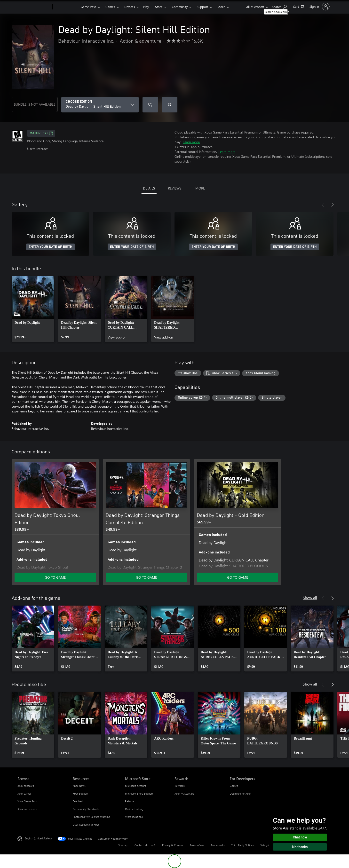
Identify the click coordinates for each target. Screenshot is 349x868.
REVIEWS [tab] (175, 188)
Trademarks (218, 845)
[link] (33, 309)
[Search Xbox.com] (279, 6)
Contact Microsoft (145, 845)
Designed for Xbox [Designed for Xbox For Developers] (240, 793)
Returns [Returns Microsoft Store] (130, 801)
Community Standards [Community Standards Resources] (86, 809)
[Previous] (323, 205)
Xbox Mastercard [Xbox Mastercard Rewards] (184, 793)
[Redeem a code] (170, 105)
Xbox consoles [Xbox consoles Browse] (26, 786)
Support (202, 7)
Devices (130, 7)
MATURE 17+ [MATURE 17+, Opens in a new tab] (41, 133)
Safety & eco (268, 845)
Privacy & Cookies (173, 845)
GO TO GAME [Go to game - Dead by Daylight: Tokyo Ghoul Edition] (55, 577)
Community (180, 7)
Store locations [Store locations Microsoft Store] (134, 817)
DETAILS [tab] (149, 188)
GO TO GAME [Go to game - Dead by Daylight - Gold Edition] (238, 577)
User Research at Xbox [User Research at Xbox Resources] (86, 825)
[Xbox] (66, 7)
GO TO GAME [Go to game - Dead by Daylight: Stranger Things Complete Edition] (146, 577)
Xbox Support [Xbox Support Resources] (80, 793)
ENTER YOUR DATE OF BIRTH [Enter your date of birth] (51, 247)
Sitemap (123, 845)
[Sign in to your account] (319, 7)
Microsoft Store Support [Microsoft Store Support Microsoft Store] (139, 793)
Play (146, 7)
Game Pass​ (88, 7)
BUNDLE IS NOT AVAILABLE (35, 104)
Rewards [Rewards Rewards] (180, 786)
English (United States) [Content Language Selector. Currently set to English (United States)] (38, 838)
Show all (310, 598)
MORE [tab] (200, 188)
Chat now (300, 837)
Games (110, 7)
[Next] (333, 205)
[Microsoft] (34, 7)
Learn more (191, 142)
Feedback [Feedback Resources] (78, 801)
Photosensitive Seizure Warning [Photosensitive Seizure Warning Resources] (91, 817)
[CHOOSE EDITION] (100, 105)
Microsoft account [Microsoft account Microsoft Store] (136, 786)
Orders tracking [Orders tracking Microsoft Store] (134, 809)
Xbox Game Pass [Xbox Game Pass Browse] (27, 801)
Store (159, 7)
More (221, 7)
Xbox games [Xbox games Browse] (24, 793)
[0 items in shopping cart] (299, 6)
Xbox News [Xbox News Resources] (79, 786)
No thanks (300, 847)
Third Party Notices (242, 845)
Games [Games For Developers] (234, 786)
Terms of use (197, 845)
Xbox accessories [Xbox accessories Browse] (27, 809)
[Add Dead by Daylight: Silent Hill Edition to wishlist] (150, 105)
